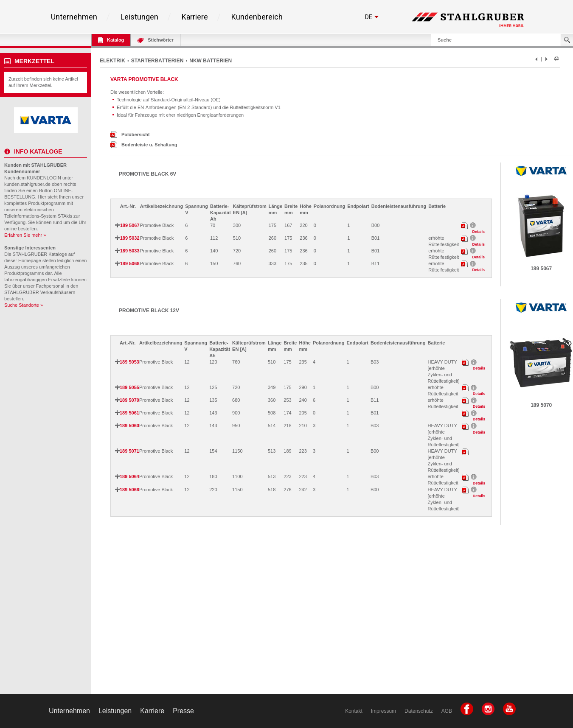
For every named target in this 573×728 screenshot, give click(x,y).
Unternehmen (74, 17)
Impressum (383, 711)
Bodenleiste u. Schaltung (144, 145)
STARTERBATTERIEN (157, 61)
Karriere (195, 17)
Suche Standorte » (24, 305)
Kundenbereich (257, 17)
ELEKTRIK (112, 61)
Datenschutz (419, 711)
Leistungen (139, 17)
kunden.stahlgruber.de (27, 184)
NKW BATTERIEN (211, 61)
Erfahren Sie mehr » (25, 235)
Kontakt (354, 711)
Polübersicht (130, 134)
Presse (183, 711)
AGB (447, 711)
